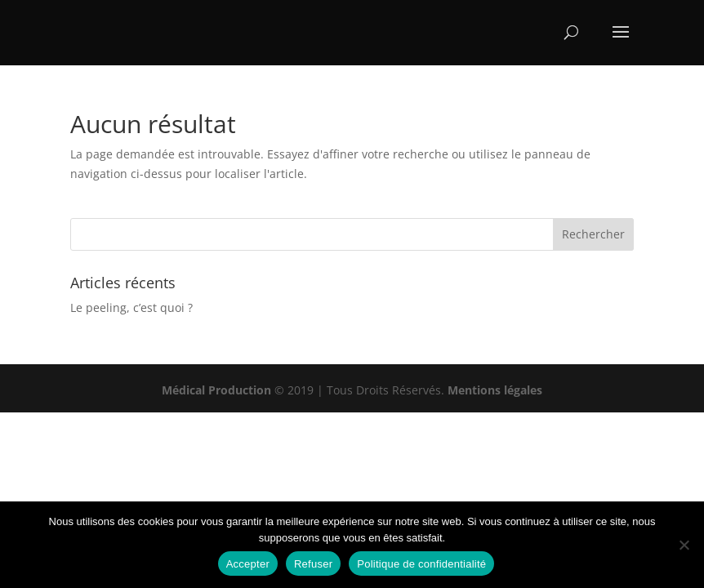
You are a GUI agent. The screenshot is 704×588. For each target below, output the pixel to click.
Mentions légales (495, 390)
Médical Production (216, 390)
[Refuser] (684, 545)
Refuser (313, 564)
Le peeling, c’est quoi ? (131, 307)
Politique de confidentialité (421, 564)
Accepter (248, 564)
